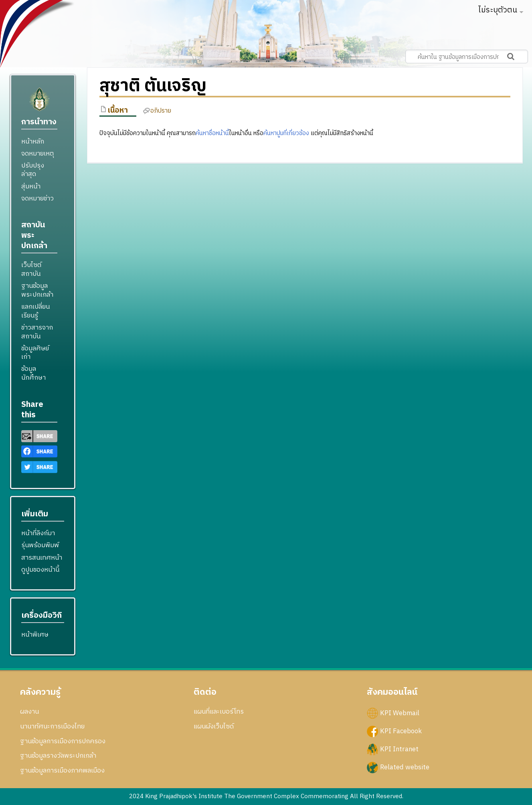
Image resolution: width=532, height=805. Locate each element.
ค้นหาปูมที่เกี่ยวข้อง (286, 133)
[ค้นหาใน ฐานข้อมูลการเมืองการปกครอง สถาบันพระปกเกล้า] (467, 57)
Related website (405, 767)
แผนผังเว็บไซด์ (214, 726)
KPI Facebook (401, 731)
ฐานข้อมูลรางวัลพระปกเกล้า (58, 756)
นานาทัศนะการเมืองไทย (52, 726)
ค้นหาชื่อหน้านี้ (212, 133)
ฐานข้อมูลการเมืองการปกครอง (63, 741)
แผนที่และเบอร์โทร (219, 712)
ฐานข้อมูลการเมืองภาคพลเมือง (62, 771)
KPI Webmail (400, 713)
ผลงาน (29, 712)
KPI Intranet (399, 749)
